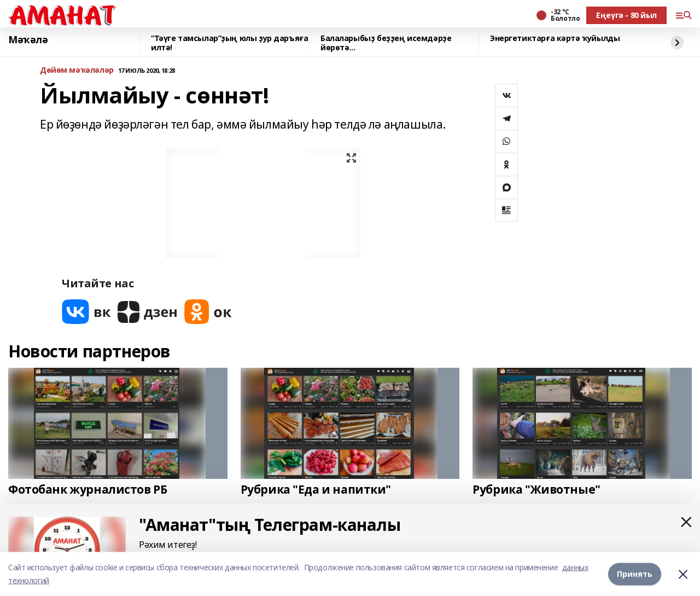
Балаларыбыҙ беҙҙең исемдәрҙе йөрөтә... (386, 43)
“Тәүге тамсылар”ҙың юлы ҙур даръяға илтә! (229, 43)
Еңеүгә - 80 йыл (626, 15)
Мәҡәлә (28, 40)
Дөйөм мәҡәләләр (77, 70)
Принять (635, 574)
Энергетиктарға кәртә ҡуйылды (555, 39)
